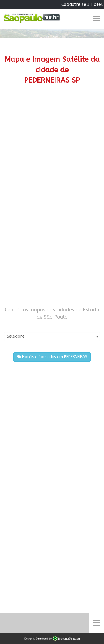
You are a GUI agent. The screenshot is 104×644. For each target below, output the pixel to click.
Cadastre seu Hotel (82, 4)
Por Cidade (14, 326)
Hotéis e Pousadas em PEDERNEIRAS (52, 357)
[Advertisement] (52, 151)
